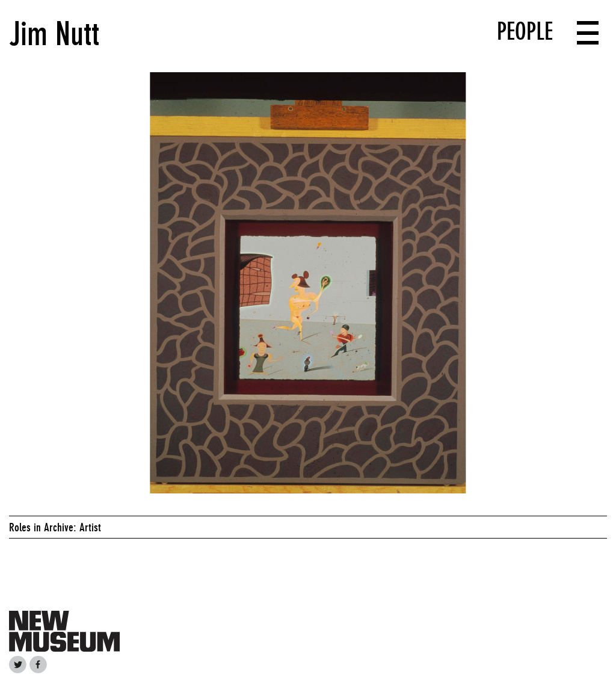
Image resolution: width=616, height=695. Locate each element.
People (525, 31)
